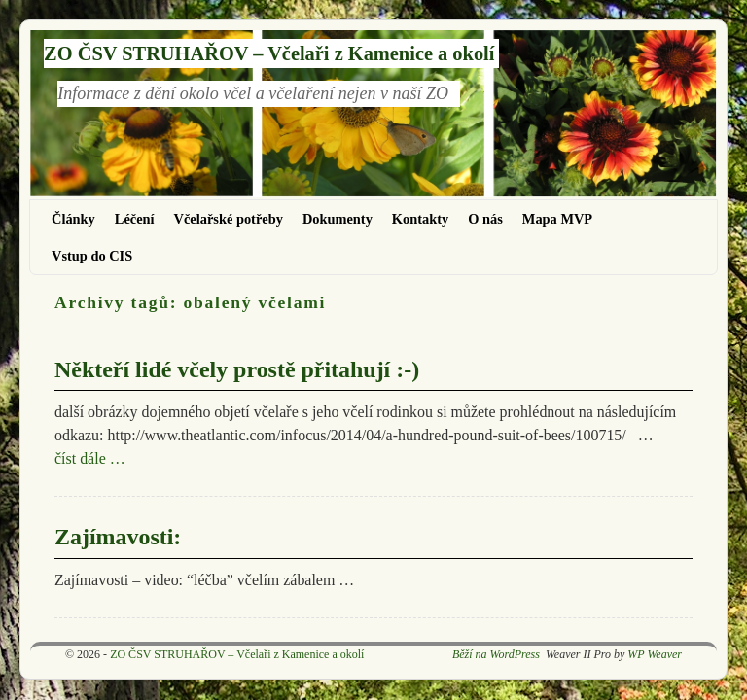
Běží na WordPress (496, 654)
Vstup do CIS (92, 256)
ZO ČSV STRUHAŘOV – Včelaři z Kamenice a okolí (269, 53)
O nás (485, 219)
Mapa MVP (557, 219)
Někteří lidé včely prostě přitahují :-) (237, 369)
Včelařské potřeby (229, 219)
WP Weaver (655, 654)
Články (73, 219)
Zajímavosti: (118, 537)
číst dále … (90, 458)
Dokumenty (338, 219)
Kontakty (420, 219)
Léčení (135, 219)
